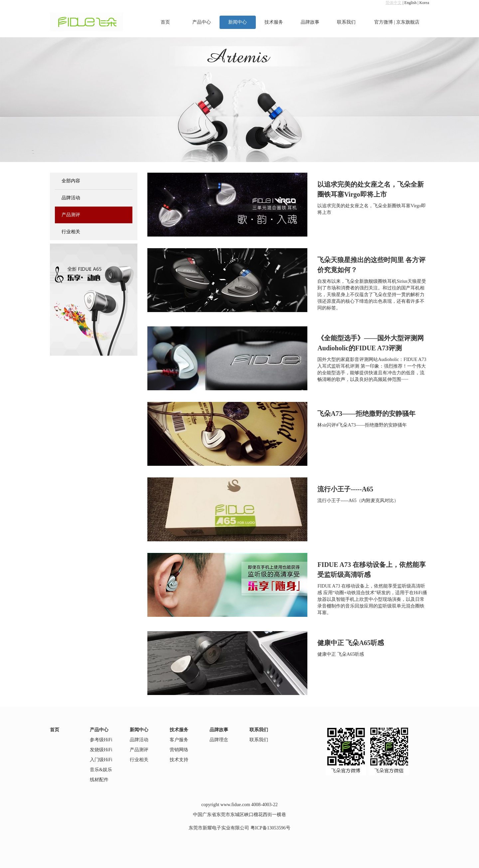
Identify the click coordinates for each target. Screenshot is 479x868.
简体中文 (394, 3)
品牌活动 (71, 198)
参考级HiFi (101, 740)
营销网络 (179, 750)
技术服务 (274, 22)
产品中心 (202, 22)
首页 (165, 22)
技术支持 (179, 760)
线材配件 (99, 780)
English (411, 3)
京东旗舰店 (408, 22)
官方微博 (384, 22)
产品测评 (71, 215)
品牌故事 (310, 22)
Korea (424, 3)
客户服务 (179, 740)
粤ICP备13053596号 (270, 828)
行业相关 (71, 232)
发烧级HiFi (101, 750)
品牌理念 (219, 740)
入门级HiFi (101, 760)
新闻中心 (238, 22)
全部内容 (71, 181)
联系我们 (346, 22)
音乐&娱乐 (101, 770)
